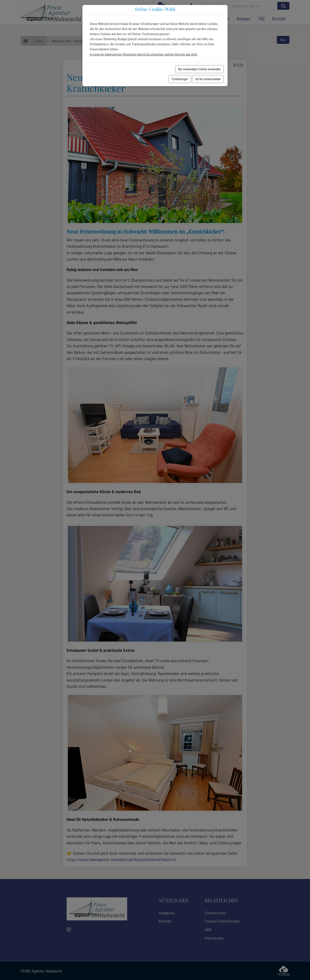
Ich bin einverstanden (208, 79)
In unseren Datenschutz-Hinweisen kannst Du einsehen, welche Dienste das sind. (144, 54)
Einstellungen (180, 79)
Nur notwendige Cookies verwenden (199, 69)
